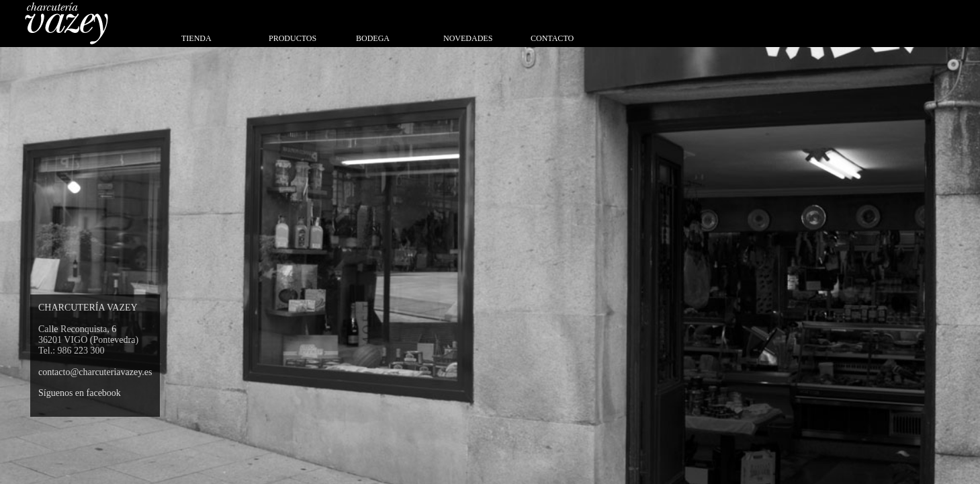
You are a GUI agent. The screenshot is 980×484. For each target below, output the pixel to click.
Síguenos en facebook (80, 393)
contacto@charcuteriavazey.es (95, 372)
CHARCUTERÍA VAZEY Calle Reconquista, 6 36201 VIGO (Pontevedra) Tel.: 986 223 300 (88, 329)
